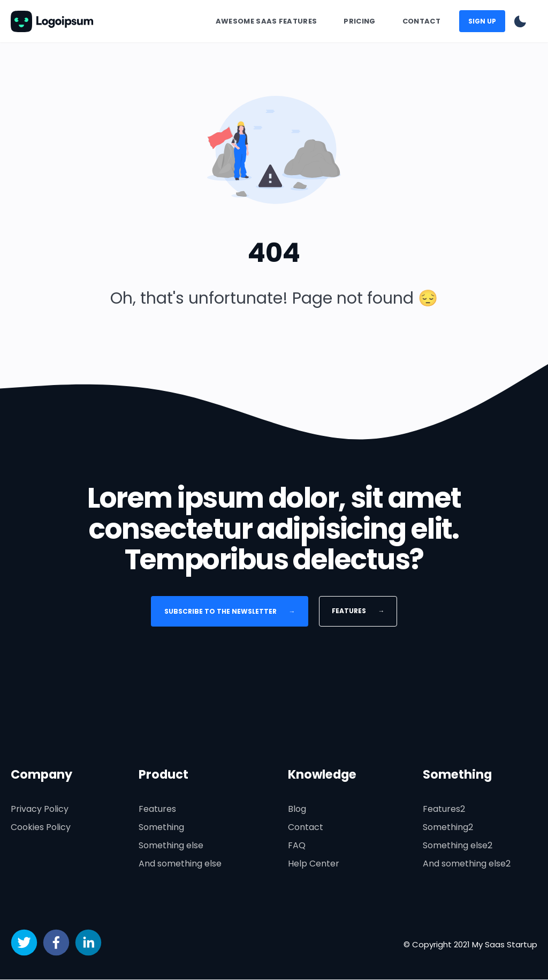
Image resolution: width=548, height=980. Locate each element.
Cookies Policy (41, 828)
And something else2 (467, 864)
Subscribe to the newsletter (230, 611)
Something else (171, 846)
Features (358, 611)
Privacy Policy (40, 809)
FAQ (297, 846)
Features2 (444, 809)
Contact (421, 21)
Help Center (314, 864)
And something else (180, 864)
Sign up (482, 21)
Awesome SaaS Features (267, 21)
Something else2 (458, 846)
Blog (297, 809)
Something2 (448, 828)
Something (161, 828)
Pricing (359, 21)
